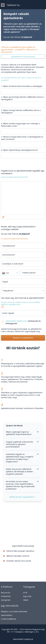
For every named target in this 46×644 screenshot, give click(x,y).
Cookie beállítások (9, 619)
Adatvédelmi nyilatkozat (23, 639)
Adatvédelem (7, 615)
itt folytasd (26, 37)
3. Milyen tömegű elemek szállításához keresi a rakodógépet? (21, 111)
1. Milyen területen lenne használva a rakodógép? (22, 86)
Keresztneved (9, 255)
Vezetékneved (9, 246)
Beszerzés (6, 593)
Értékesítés (6, 596)
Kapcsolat (27, 596)
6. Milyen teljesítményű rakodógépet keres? (20, 150)
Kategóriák (6, 600)
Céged (5, 282)
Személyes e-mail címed (13, 264)
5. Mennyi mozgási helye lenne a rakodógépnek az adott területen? (22, 138)
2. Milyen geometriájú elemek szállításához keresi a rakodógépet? (23, 98)
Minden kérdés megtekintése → (23, 497)
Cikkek (26, 600)
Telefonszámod (29, 273)
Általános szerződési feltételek (14, 611)
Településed (8, 291)
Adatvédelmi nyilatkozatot (17, 321)
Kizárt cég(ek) (8, 313)
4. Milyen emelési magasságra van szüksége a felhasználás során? (20, 125)
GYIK (25, 593)
